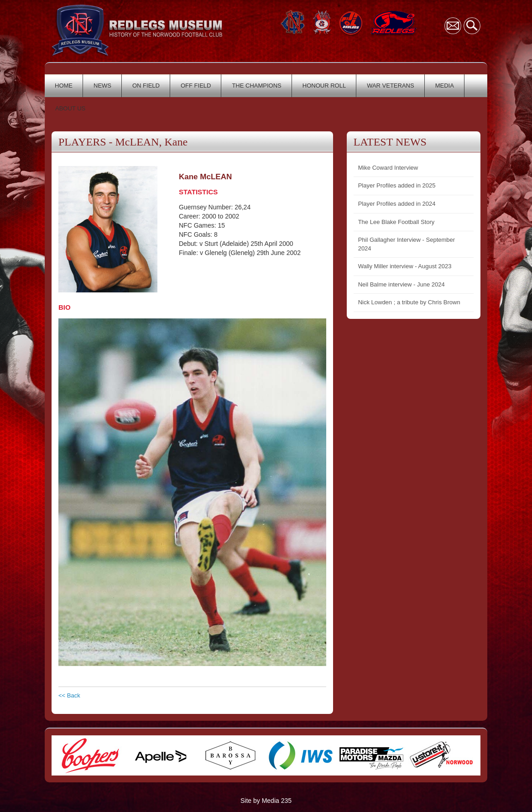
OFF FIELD (196, 86)
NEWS (102, 86)
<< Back (69, 695)
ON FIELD (146, 86)
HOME (64, 86)
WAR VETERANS (391, 86)
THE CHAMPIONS (256, 86)
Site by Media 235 (266, 801)
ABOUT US (70, 108)
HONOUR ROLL (324, 86)
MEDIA (445, 86)
